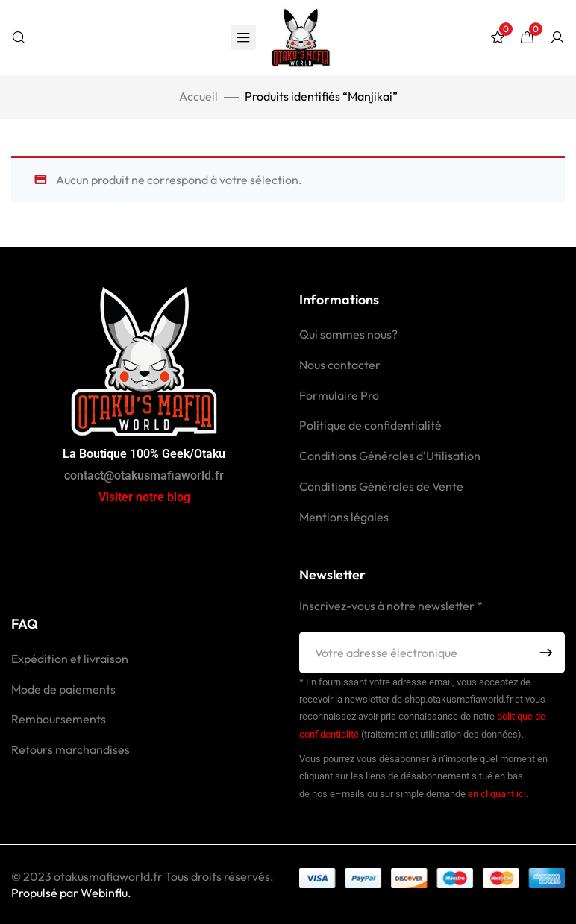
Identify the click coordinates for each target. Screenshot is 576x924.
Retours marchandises (71, 749)
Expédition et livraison (70, 659)
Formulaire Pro (339, 395)
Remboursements (59, 719)
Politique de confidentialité (370, 425)
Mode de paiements (63, 689)
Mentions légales (344, 517)
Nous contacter (340, 365)
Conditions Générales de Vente (381, 486)
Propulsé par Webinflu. (71, 893)
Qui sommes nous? (348, 334)
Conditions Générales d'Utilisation (390, 456)
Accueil (198, 96)
